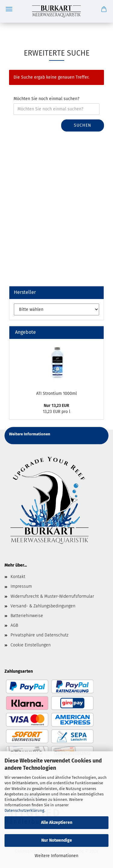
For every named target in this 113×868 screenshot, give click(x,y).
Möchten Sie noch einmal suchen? (46, 99)
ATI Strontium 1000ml (56, 393)
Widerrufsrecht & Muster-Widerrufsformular (52, 596)
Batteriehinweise (27, 616)
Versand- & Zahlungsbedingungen (43, 606)
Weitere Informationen (56, 856)
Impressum (21, 586)
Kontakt (18, 577)
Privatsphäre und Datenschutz (39, 635)
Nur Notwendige (57, 840)
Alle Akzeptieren (57, 822)
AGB (14, 625)
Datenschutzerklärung (24, 810)
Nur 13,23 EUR (56, 406)
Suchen (83, 125)
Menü (9, 9)
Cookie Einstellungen (31, 645)
